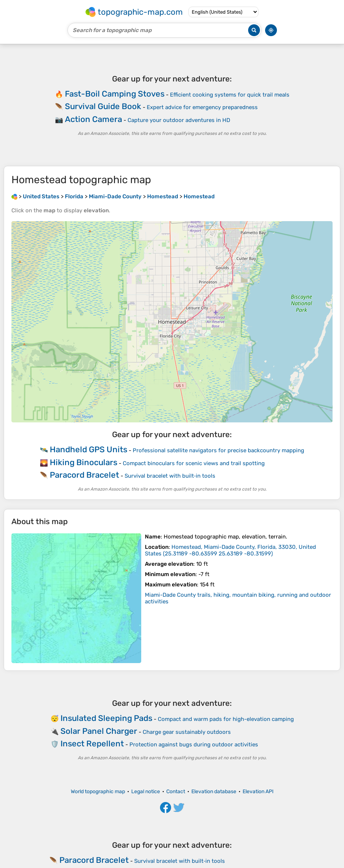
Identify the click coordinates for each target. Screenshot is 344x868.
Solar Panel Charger (99, 731)
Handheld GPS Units (88, 449)
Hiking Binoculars (84, 462)
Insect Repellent (92, 744)
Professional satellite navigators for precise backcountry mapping (218, 450)
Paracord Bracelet (84, 475)
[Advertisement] (172, 105)
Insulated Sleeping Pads (106, 718)
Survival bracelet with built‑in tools (170, 476)
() (230, 550)
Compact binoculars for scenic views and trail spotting (194, 463)
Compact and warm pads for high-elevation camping (226, 719)
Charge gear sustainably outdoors (187, 732)
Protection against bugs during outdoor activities (194, 745)
